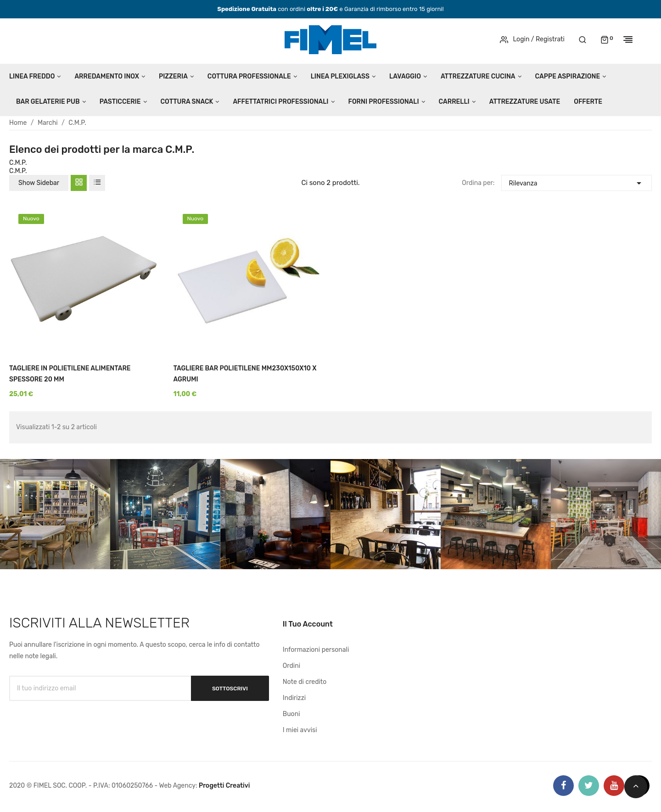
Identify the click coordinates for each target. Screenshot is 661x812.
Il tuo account (308, 624)
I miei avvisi (300, 730)
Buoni (291, 714)
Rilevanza (576, 182)
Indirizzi (294, 698)
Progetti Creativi (224, 786)
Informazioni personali (316, 650)
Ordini (291, 666)
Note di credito (305, 682)
